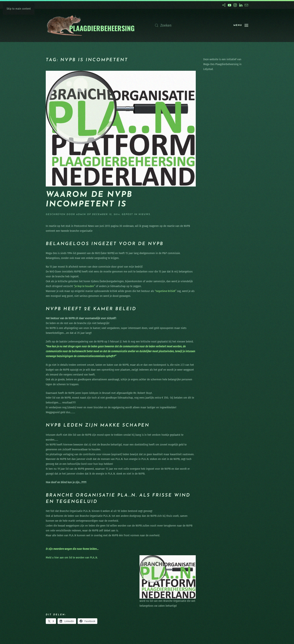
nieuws (144, 214)
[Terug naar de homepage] (90, 25)
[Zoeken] (190, 25)
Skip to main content (19, 9)
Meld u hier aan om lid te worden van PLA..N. (72, 557)
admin (81, 214)
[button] (241, 25)
